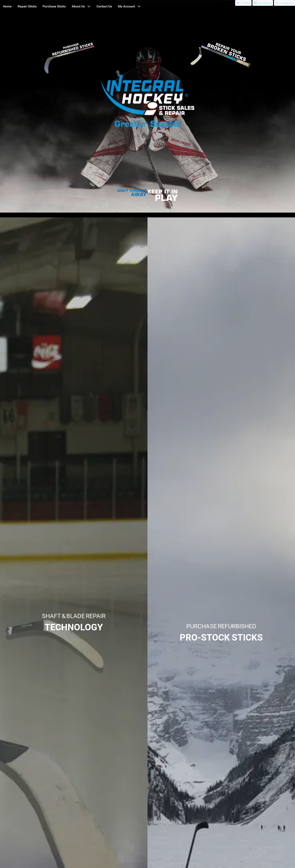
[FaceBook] (263, 3)
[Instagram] (284, 3)
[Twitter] (243, 3)
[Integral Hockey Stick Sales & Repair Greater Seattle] (132, 193)
